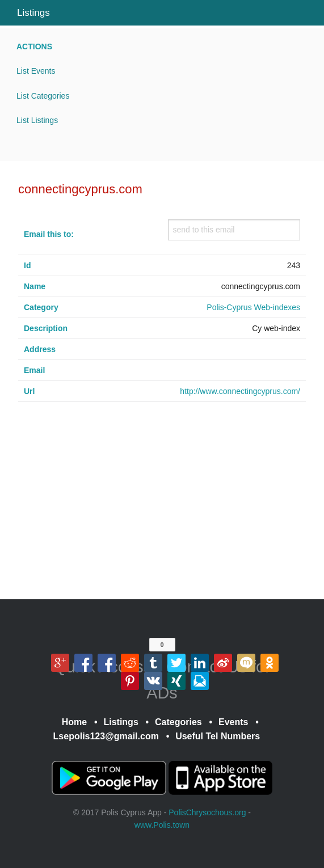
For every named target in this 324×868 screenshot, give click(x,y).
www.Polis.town (162, 825)
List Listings (37, 120)
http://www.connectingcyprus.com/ (240, 391)
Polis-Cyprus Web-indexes (253, 307)
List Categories (43, 96)
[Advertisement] (162, 506)
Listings (33, 13)
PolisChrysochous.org (207, 812)
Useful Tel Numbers (218, 736)
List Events (36, 71)
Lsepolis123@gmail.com (106, 736)
